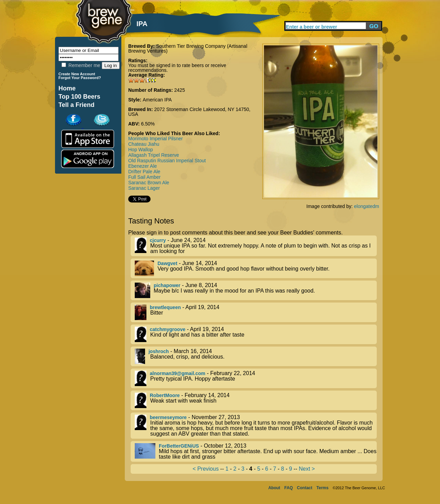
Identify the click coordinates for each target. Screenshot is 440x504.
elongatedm (367, 206)
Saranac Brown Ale (149, 183)
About (274, 488)
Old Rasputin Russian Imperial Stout (167, 161)
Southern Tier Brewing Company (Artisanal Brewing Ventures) (188, 48)
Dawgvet (167, 263)
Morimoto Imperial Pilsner (156, 139)
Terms (323, 488)
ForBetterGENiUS (179, 446)
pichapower (167, 285)
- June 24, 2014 (256, 246)
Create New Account (77, 74)
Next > (307, 469)
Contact (305, 488)
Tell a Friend (76, 105)
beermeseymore (168, 417)
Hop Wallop (141, 150)
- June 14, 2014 (256, 268)
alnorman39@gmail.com (178, 373)
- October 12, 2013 (256, 451)
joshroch (159, 351)
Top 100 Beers (79, 97)
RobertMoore (165, 395)
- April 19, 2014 (256, 312)
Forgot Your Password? (80, 78)
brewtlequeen (165, 307)
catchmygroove (168, 329)
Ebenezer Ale (142, 166)
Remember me (81, 65)
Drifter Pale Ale (144, 172)
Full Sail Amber (144, 177)
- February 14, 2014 (256, 400)
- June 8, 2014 (256, 290)
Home (67, 88)
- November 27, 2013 (256, 426)
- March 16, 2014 (256, 356)
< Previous (206, 469)
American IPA (157, 100)
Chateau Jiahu (144, 144)
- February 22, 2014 (256, 378)
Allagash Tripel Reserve (154, 155)
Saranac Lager (144, 188)
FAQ (289, 488)
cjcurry (158, 240)
